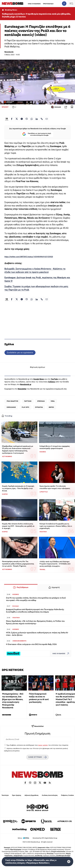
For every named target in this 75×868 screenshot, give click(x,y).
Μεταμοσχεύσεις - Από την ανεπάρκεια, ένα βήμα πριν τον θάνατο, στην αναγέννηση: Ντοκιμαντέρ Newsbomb (13, 701)
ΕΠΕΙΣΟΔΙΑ (41, 401)
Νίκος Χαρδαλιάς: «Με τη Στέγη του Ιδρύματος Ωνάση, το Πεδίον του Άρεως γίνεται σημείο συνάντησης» (35, 622)
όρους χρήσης (43, 745)
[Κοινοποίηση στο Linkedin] (37, 119)
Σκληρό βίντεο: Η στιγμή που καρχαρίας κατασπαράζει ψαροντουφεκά (55, 447)
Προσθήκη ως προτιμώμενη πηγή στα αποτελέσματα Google (37, 134)
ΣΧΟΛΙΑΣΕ (56, 107)
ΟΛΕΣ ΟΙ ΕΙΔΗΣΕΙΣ (34, 4)
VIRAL (53, 401)
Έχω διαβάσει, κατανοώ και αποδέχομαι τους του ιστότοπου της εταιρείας (37, 745)
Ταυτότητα (5, 795)
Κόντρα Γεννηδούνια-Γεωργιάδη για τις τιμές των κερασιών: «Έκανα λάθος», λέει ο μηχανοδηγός (56, 526)
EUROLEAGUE (11, 407)
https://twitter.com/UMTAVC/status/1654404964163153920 (29, 257)
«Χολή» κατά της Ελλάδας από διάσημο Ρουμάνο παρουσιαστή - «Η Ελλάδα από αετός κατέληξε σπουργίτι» (55, 564)
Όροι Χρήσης (17, 795)
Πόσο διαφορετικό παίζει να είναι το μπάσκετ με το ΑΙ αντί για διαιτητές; (39, 698)
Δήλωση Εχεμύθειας (32, 795)
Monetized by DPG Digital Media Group (45, 838)
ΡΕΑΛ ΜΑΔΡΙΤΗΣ (12, 401)
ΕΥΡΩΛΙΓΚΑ (39, 407)
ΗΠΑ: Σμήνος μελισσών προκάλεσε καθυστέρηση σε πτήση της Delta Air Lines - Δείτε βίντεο (37, 634)
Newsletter (22, 389)
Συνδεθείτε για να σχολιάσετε (20, 353)
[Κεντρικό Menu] (71, 4)
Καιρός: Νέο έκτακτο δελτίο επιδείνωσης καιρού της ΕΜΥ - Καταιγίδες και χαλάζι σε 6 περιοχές (18, 526)
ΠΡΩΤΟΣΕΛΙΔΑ (48, 4)
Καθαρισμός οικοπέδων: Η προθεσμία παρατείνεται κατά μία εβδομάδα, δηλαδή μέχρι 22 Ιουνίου (36, 15)
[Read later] (72, 107)
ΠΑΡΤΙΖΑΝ (28, 401)
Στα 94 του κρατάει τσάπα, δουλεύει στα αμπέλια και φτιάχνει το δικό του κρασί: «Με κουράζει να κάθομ (36, 599)
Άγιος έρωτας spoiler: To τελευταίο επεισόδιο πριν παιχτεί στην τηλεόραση (55, 487)
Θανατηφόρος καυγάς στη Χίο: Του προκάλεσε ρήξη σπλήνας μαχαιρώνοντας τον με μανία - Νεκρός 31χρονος (18, 564)
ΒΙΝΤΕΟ (51, 407)
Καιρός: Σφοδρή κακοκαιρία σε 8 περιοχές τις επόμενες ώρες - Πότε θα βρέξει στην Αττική (18, 488)
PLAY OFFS (25, 407)
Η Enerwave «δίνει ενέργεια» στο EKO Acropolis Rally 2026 (31, 644)
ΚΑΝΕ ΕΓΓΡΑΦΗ (37, 757)
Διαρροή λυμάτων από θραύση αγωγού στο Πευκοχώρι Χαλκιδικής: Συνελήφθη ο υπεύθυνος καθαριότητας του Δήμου (35, 611)
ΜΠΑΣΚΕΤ (5, 107)
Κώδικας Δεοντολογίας (50, 795)
